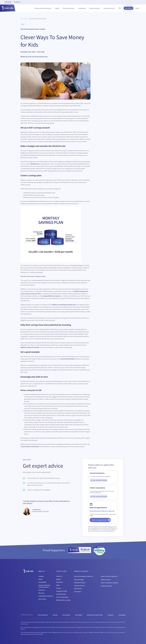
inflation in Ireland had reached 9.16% (64, 305)
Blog (26, 19)
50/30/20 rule (35, 164)
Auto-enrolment (95, 8)
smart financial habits (67, 359)
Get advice (128, 8)
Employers (17, 2)
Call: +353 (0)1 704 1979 (100, 496)
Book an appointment (101, 520)
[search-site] (120, 8)
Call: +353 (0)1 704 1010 (100, 480)
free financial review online (30, 447)
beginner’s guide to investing (30, 347)
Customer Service (109, 8)
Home (22, 19)
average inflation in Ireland (51, 296)
